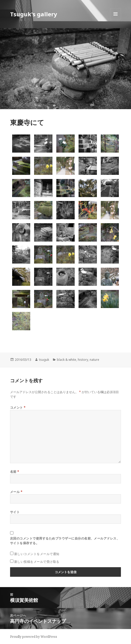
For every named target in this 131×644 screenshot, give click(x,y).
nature (94, 360)
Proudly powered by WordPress (34, 637)
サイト (15, 512)
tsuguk (44, 360)
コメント (18, 407)
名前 (15, 472)
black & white (67, 360)
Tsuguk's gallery (34, 14)
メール (16, 492)
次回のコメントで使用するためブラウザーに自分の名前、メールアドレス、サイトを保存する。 (65, 541)
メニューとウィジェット (115, 19)
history (83, 360)
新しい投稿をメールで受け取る (37, 562)
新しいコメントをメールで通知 (37, 554)
